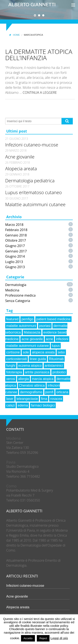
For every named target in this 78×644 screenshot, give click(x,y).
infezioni (62, 339)
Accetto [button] (28, 638)
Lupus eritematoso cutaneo (33, 192)
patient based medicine (54, 319)
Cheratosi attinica (32, 385)
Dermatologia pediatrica (30, 180)
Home (14, 35)
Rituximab (56, 359)
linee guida (38, 359)
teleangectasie (27, 399)
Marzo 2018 (14, 225)
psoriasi (45, 326)
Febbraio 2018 (16, 230)
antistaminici (54, 366)
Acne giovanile (20, 157)
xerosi (11, 379)
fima (44, 399)
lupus (56, 346)
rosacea (56, 399)
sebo (61, 352)
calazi (11, 405)
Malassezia (32, 332)
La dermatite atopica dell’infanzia (39, 55)
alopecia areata (43, 352)
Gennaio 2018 (16, 235)
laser (10, 399)
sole (26, 352)
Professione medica (20, 295)
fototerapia (14, 372)
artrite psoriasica (37, 372)
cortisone (13, 352)
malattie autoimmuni (21, 326)
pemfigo (27, 319)
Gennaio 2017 (16, 251)
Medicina (12, 290)
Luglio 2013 (14, 262)
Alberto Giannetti (32, 5)
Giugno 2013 (15, 267)
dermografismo (31, 392)
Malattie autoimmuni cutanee (35, 204)
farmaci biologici (43, 405)
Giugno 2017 (15, 246)
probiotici (59, 372)
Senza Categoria (18, 301)
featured (12, 319)
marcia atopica (43, 379)
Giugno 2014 (15, 256)
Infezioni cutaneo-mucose (32, 145)
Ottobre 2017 (16, 240)
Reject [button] (43, 638)
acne (49, 339)
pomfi (49, 392)
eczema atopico (30, 366)
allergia (24, 379)
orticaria (62, 392)
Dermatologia (16, 285)
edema (23, 405)
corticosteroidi (17, 359)
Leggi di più (59, 638)
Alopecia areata (21, 168)
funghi (11, 366)
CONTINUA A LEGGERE (40, 93)
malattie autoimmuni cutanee (28, 346)
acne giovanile (32, 339)
